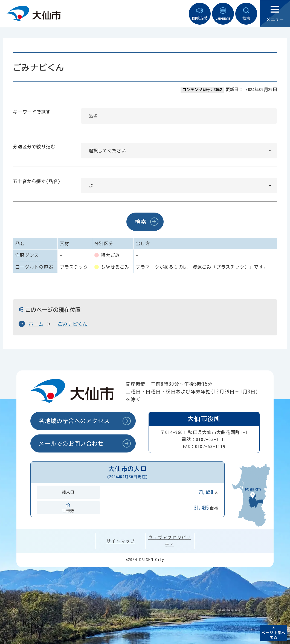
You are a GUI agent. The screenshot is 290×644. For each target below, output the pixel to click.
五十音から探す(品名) (37, 181)
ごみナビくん (73, 324)
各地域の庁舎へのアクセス (74, 421)
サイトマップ (121, 541)
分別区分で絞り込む (34, 147)
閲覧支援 (200, 14)
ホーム (36, 324)
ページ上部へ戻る (273, 635)
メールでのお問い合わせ (71, 443)
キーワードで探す (32, 112)
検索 (246, 14)
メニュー (275, 14)
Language (223, 14)
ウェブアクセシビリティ (170, 541)
